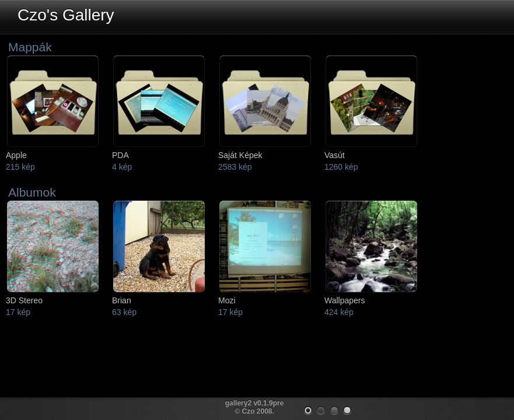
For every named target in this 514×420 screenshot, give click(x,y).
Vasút (335, 155)
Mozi (227, 300)
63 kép (124, 312)
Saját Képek (240, 155)
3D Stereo (24, 300)
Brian (122, 300)
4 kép (122, 167)
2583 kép (235, 167)
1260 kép (341, 167)
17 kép (18, 312)
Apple (16, 155)
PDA (120, 155)
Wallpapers (345, 300)
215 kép (20, 167)
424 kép (339, 312)
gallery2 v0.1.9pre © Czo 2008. (255, 407)
